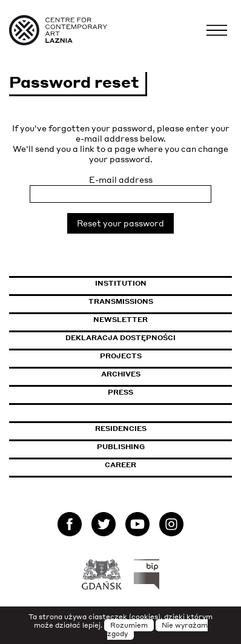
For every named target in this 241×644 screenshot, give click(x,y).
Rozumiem (129, 625)
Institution (121, 283)
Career (120, 465)
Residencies (121, 429)
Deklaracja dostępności (120, 338)
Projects (121, 356)
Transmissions (160, 301)
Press (120, 392)
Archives (121, 374)
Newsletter (120, 320)
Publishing (121, 447)
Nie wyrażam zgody (157, 629)
